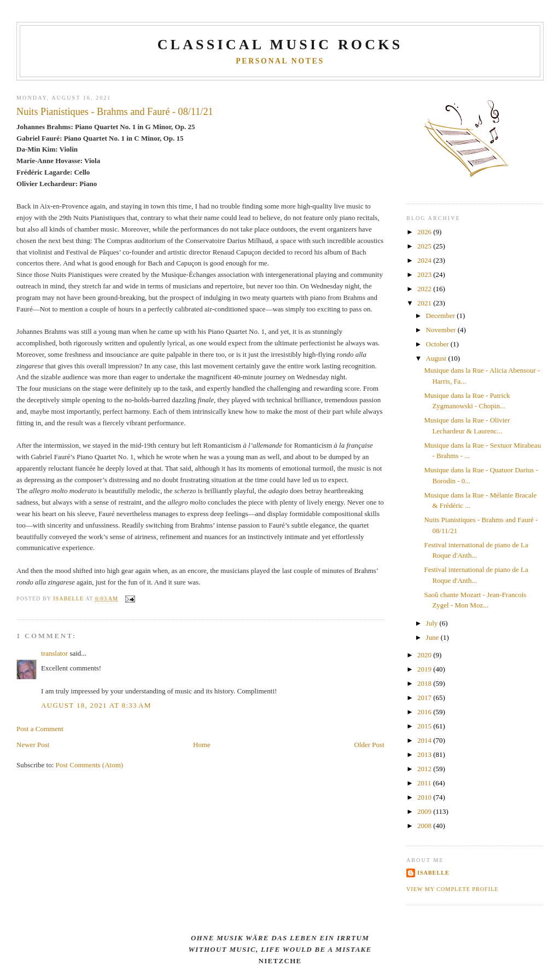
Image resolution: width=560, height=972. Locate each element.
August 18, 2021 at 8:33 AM (96, 705)
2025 (425, 246)
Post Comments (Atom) (90, 765)
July (433, 623)
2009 (425, 811)
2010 (425, 797)
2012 (425, 769)
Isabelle (433, 873)
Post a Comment (40, 729)
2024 (425, 260)
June (433, 637)
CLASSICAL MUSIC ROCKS (280, 45)
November (442, 330)
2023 (425, 274)
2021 (425, 303)
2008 (425, 826)
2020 (425, 655)
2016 (425, 712)
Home (202, 745)
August (437, 358)
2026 (425, 232)
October (438, 344)
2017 (425, 698)
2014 (425, 740)
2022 (425, 289)
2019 (425, 669)
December (442, 316)
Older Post (369, 745)
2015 (425, 726)
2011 (425, 783)
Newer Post (33, 745)
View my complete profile (453, 889)
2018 (425, 683)
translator (54, 653)
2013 (425, 754)
